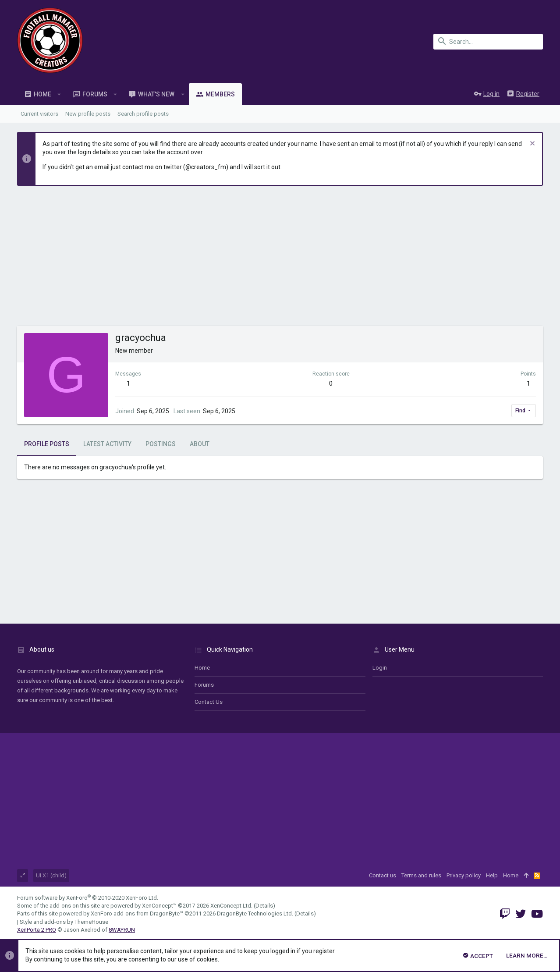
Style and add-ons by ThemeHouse (64, 922)
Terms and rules (421, 875)
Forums (204, 685)
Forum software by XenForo (88, 898)
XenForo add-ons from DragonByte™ (137, 913)
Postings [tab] (161, 444)
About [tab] (200, 444)
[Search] (488, 42)
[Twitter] (521, 914)
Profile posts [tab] (47, 444)
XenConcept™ (159, 906)
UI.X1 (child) (51, 875)
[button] (59, 94)
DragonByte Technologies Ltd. (255, 913)
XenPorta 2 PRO (37, 930)
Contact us (209, 702)
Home (202, 668)
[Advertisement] (280, 260)
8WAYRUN (122, 930)
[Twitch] (505, 914)
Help (492, 875)
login (380, 668)
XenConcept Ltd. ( (233, 906)
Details (264, 906)
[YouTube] (537, 914)
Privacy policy (464, 875)
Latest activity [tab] (107, 444)
